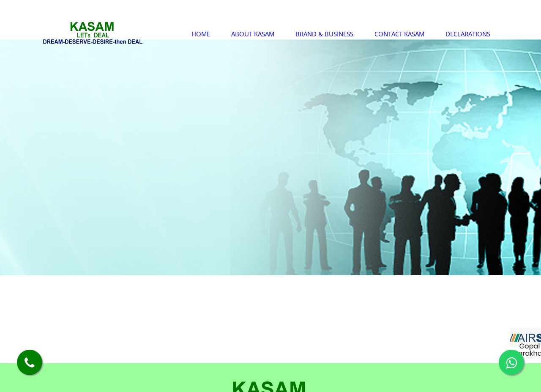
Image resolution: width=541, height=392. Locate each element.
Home (201, 34)
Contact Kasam (399, 34)
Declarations (468, 34)
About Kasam (253, 34)
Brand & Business (324, 34)
